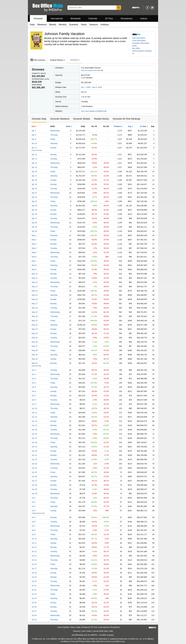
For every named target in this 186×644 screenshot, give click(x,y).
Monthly (63, 25)
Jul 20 (34, 581)
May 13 (35, 287)
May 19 (35, 312)
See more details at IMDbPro (94, 111)
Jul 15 (34, 560)
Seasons (94, 25)
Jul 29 (34, 620)
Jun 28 (34, 485)
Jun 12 (34, 417)
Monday (53, 154)
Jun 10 (34, 408)
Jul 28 (34, 615)
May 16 (35, 299)
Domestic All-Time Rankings (127, 119)
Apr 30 (34, 231)
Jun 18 (34, 442)
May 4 (34, 248)
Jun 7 (34, 396)
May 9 (34, 269)
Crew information (139, 41)
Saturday (54, 143)
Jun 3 (34, 379)
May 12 (35, 282)
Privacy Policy (85, 641)
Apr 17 (34, 176)
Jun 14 (34, 425)
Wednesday (55, 131)
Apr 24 (34, 206)
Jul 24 (34, 598)
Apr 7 (34, 131)
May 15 (35, 295)
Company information (141, 43)
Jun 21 (34, 455)
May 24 (35, 333)
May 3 (34, 244)
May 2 (34, 240)
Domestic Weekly (82, 119)
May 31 (35, 363)
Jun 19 (34, 447)
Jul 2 (34, 502)
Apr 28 (34, 223)
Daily (32, 25)
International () (40, 79)
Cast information (139, 38)
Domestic (38, 19)
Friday (53, 139)
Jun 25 (34, 472)
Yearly (84, 25)
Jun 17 (34, 438)
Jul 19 (34, 577)
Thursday (54, 135)
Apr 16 (34, 172)
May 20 (35, 316)
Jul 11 (34, 543)
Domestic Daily (39, 119)
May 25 (35, 338)
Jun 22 (34, 459)
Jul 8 (34, 530)
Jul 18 (34, 573)
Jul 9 (34, 534)
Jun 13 (34, 421)
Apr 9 (34, 139)
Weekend (42, 25)
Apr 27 (34, 218)
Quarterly (74, 25)
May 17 (35, 304)
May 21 (35, 321)
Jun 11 (34, 413)
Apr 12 (34, 154)
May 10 (35, 274)
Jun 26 (34, 476)
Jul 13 (34, 551)
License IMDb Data (100, 631)
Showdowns (127, 19)
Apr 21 (34, 193)
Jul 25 (34, 603)
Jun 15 (34, 430)
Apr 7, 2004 (86, 87)
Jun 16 (34, 434)
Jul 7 (34, 526)
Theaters (117, 126)
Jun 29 (34, 489)
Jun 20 (34, 451)
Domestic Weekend (60, 119)
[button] (143, 52)
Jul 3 (34, 506)
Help (111, 631)
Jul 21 (34, 586)
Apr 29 (34, 227)
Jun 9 (34, 404)
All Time (109, 19)
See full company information (92, 70)
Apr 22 (34, 197)
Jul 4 (34, 511)
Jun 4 (34, 383)
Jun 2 (34, 374)
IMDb (104, 635)
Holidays (105, 25)
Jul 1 (34, 498)
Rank (68, 126)
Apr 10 (34, 143)
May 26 (35, 342)
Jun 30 (34, 494)
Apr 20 (34, 189)
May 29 (35, 355)
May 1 (34, 235)
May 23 (35, 329)
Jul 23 (34, 594)
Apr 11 (34, 148)
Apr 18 (34, 180)
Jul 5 (34, 517)
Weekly (53, 25)
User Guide (86, 631)
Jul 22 (34, 590)
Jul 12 (34, 547)
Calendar (93, 19)
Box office (136, 48)
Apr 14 (34, 163)
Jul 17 (34, 569)
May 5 (34, 252)
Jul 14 (34, 556)
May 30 (35, 359)
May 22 (35, 325)
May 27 (35, 346)
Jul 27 (34, 611)
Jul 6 (34, 522)
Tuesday (54, 159)
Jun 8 (34, 400)
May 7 (34, 261)
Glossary (77, 631)
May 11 (35, 278)
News (134, 46)
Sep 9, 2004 (97, 87)
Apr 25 (34, 210)
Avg (130, 126)
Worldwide (75, 19)
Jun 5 (34, 387)
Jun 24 (34, 468)
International (57, 19)
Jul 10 (34, 539)
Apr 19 (34, 184)
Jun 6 (34, 391)
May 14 (35, 291)
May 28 (35, 350)
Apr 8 (34, 135)
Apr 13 (34, 159)
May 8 (34, 265)
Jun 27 (34, 481)
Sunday (53, 148)
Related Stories (101, 119)
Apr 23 (34, 201)
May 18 (35, 308)
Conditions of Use (68, 641)
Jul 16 (34, 564)
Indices (144, 19)
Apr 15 (34, 167)
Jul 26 (34, 607)
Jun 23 (34, 464)
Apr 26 (34, 214)
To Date (143, 126)
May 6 (34, 257)
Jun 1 (34, 370)
